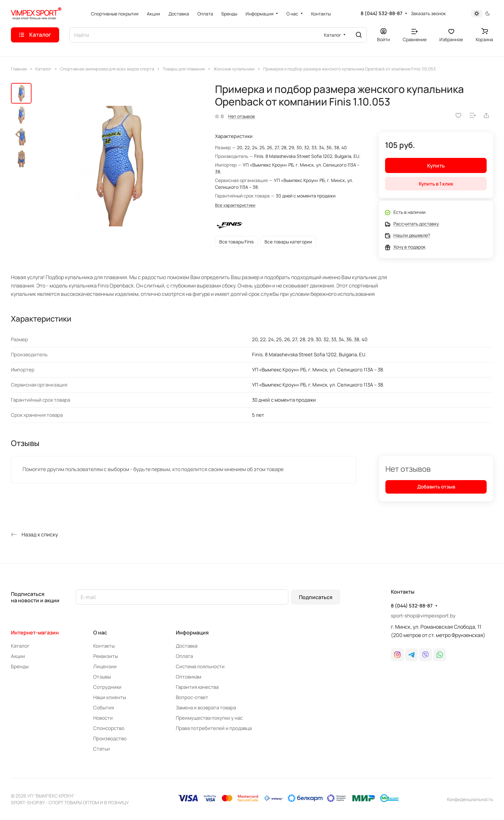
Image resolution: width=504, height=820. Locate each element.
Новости (103, 718)
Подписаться (316, 597)
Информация (192, 633)
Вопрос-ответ (192, 697)
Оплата (184, 656)
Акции (18, 656)
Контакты (104, 646)
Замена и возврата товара (206, 708)
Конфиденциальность (470, 799)
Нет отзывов (242, 116)
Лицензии (105, 666)
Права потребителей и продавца (214, 728)
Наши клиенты (110, 697)
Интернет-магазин (35, 633)
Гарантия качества (197, 687)
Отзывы (102, 677)
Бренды (20, 666)
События (104, 708)
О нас (100, 633)
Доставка (187, 646)
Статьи (102, 749)
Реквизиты (106, 656)
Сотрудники (107, 687)
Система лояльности (200, 666)
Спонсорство (109, 728)
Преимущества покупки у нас (209, 718)
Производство (110, 738)
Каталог (20, 646)
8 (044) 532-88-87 (382, 14)
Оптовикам (189, 677)
